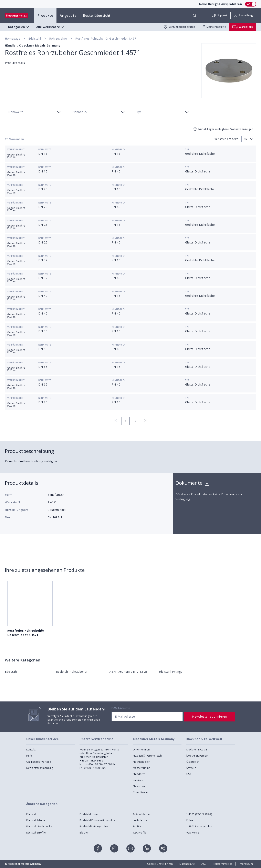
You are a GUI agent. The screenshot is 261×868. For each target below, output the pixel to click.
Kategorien (19, 27)
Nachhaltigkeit (142, 762)
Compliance (140, 792)
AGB (204, 864)
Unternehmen (141, 750)
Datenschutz (187, 864)
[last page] (145, 421)
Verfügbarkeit (16, 149)
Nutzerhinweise (223, 864)
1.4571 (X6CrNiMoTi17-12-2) (127, 672)
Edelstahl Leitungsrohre (94, 826)
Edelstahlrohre (89, 814)
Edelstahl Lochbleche (39, 826)
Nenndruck (119, 149)
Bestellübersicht (97, 16)
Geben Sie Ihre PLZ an (16, 156)
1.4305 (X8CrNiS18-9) (199, 814)
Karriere (138, 780)
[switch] (251, 4)
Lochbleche (140, 820)
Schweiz (191, 768)
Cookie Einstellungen (160, 864)
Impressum (246, 864)
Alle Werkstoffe (50, 27)
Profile (137, 826)
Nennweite (45, 149)
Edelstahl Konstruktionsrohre (97, 820)
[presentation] (130, 434)
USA (189, 774)
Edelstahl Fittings (170, 672)
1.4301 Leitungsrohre (199, 826)
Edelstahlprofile (36, 833)
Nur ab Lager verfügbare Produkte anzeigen (223, 129)
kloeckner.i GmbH (197, 756)
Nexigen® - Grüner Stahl (148, 756)
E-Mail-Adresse (121, 708)
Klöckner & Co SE (197, 750)
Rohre (190, 820)
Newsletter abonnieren (210, 716)
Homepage (13, 38)
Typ (187, 149)
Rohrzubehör (58, 38)
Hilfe (29, 756)
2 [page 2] (135, 421)
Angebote (68, 16)
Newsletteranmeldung (40, 768)
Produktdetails (15, 63)
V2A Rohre (193, 833)
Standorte (139, 774)
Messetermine (142, 768)
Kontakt (31, 750)
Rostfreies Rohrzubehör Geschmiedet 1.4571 (106, 38)
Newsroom (140, 786)
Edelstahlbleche (36, 820)
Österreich (193, 762)
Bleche (84, 833)
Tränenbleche (141, 814)
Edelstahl (35, 38)
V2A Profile (140, 833)
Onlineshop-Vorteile (39, 762)
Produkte (45, 16)
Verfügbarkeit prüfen (179, 27)
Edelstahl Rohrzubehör (72, 672)
